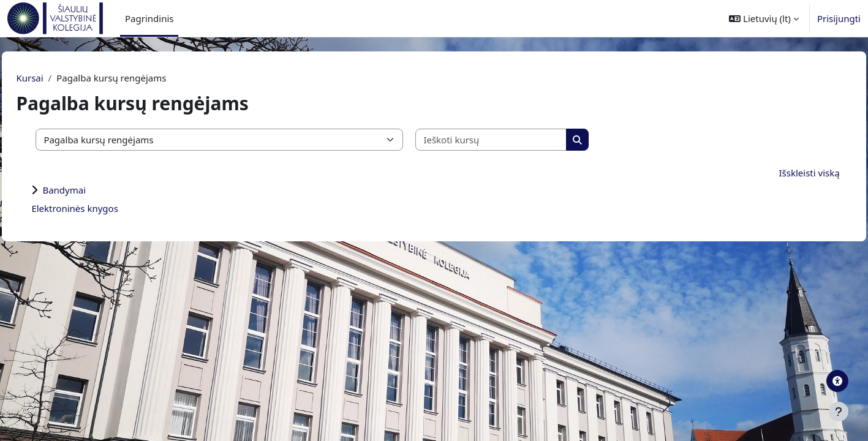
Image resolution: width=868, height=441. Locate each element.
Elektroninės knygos (102, 208)
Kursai (57, 78)
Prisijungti (839, 18)
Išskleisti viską (782, 173)
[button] (764, 18)
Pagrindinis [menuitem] (149, 18)
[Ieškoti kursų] (519, 140)
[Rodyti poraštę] (839, 412)
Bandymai (92, 190)
